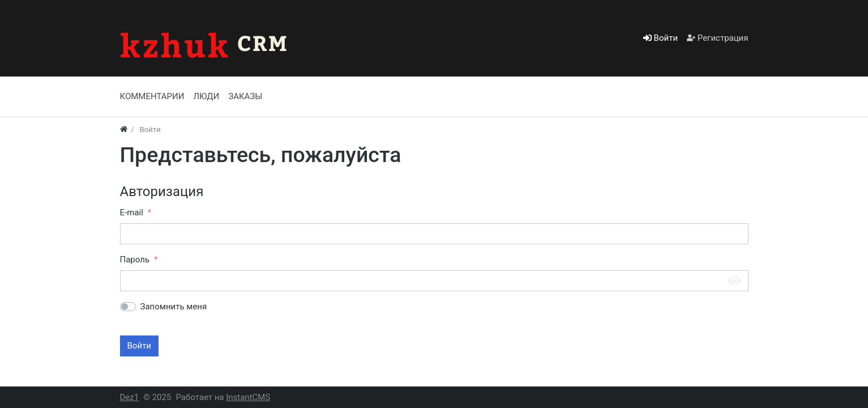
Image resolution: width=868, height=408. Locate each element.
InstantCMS (248, 397)
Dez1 (130, 397)
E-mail (132, 212)
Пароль (135, 260)
